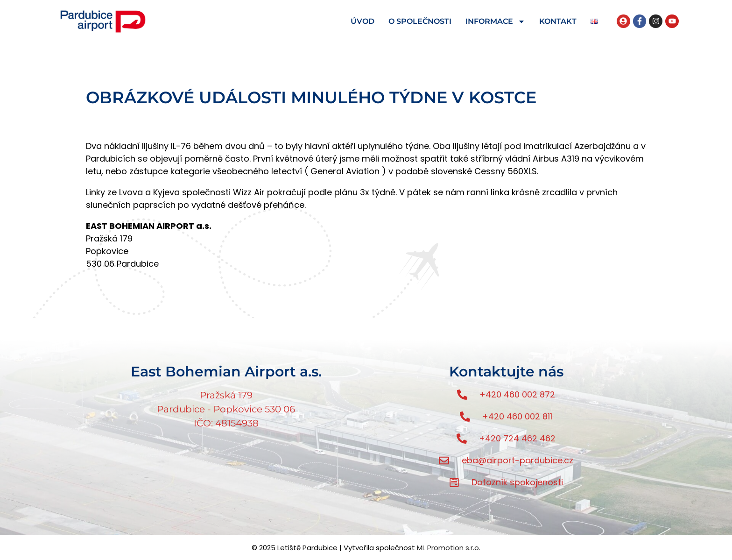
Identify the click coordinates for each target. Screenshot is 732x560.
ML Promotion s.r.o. (449, 548)
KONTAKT (558, 21)
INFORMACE (495, 21)
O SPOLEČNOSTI (420, 21)
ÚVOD (362, 21)
